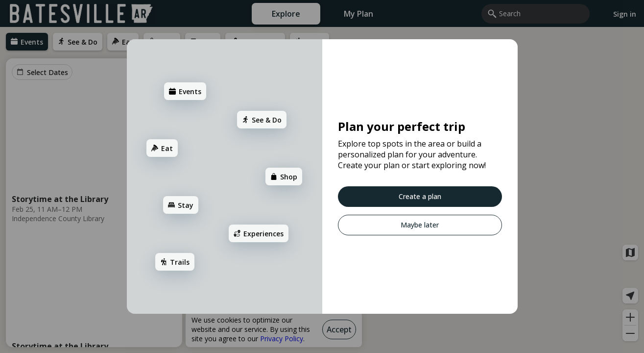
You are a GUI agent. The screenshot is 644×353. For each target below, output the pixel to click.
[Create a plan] (379, 197)
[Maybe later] (377, 225)
